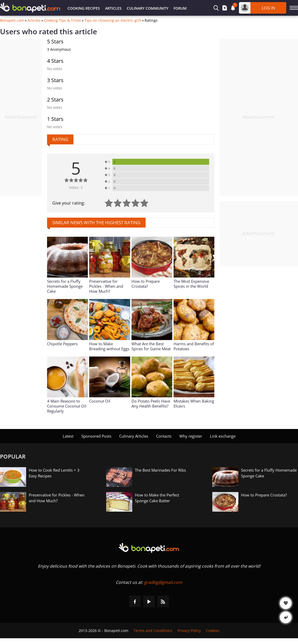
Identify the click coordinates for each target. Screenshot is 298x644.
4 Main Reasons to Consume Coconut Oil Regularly (67, 406)
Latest (68, 436)
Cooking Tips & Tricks (62, 20)
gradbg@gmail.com (163, 582)
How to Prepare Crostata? (146, 284)
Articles (113, 8)
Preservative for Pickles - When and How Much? (106, 286)
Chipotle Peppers (62, 344)
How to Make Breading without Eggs (109, 346)
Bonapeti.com (12, 20)
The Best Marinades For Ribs (160, 470)
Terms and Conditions (153, 631)
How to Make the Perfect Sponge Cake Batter (157, 498)
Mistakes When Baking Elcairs (194, 403)
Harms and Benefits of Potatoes (194, 346)
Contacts (164, 436)
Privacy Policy (189, 631)
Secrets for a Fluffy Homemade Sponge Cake (65, 286)
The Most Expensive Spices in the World (191, 284)
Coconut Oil (100, 401)
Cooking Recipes (84, 8)
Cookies (213, 631)
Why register (191, 436)
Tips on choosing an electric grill (113, 20)
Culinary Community (148, 8)
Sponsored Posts (96, 436)
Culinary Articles (134, 436)
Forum (180, 8)
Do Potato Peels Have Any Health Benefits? (151, 403)
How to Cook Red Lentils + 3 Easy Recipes (54, 473)
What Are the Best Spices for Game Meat (151, 346)
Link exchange (223, 436)
